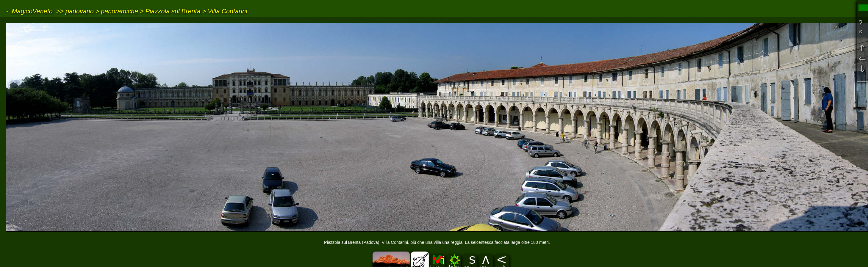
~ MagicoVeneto (29, 11)
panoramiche (119, 11)
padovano (80, 11)
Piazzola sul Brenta (173, 11)
